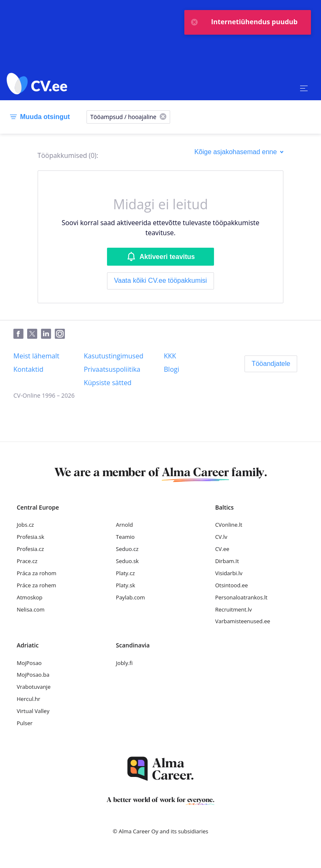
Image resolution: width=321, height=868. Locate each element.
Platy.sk (125, 585)
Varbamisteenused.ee (243, 621)
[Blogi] (172, 369)
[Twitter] (34, 334)
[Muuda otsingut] (38, 117)
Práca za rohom (37, 573)
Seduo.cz (127, 549)
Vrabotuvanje (34, 687)
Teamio (125, 537)
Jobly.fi (124, 663)
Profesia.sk (31, 537)
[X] (163, 117)
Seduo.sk (127, 561)
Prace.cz (27, 561)
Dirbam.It (227, 561)
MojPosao (29, 663)
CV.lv (221, 537)
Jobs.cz (25, 525)
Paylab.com (130, 597)
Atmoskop (30, 597)
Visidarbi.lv (229, 573)
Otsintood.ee (232, 585)
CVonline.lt (229, 525)
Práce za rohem (36, 585)
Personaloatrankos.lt (241, 597)
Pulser (25, 723)
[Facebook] (20, 334)
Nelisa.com (31, 609)
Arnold (124, 525)
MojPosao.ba (33, 675)
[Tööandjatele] (271, 364)
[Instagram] (62, 334)
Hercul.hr (28, 699)
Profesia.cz (30, 549)
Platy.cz (125, 573)
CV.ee (222, 549)
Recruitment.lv (234, 609)
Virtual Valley (33, 711)
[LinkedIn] (48, 334)
